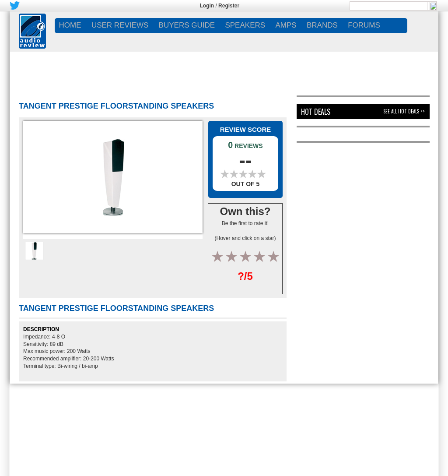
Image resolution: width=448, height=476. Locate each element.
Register (229, 6)
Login (207, 6)
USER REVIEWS (120, 25)
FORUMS (364, 25)
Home (70, 25)
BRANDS (322, 25)
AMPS (286, 25)
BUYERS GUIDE (187, 25)
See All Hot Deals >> (404, 111)
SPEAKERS (245, 25)
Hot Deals (316, 112)
